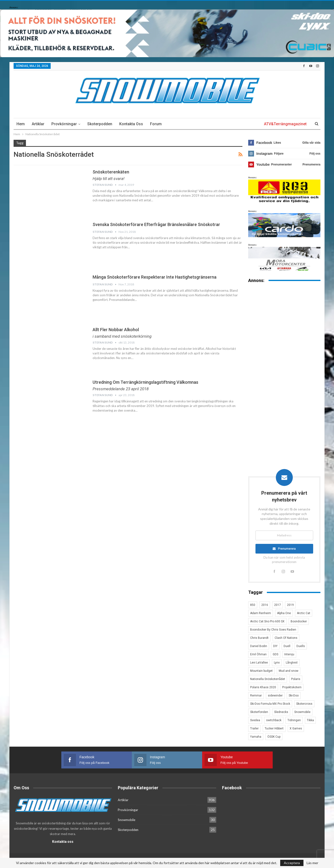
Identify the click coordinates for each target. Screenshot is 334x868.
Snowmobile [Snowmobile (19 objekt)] (302, 712)
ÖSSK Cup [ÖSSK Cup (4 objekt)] (274, 737)
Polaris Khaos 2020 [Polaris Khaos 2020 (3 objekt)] (263, 688)
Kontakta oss (131, 124)
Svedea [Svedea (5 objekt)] (255, 720)
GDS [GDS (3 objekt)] (275, 655)
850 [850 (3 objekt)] (253, 605)
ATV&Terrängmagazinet (285, 124)
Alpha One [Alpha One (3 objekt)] (284, 613)
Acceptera (292, 863)
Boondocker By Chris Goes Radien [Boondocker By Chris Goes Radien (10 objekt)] (273, 630)
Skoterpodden (100, 124)
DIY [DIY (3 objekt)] (275, 646)
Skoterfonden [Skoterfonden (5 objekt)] (259, 712)
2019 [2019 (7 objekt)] (290, 605)
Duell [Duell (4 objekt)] (287, 646)
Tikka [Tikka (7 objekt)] (310, 720)
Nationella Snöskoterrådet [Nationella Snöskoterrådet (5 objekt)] (268, 679)
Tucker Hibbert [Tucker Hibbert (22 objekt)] (274, 729)
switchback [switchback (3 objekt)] (274, 720)
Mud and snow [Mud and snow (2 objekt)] (289, 671)
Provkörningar (64, 124)
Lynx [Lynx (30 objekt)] (277, 663)
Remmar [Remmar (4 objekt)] (256, 696)
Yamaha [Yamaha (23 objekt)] (256, 737)
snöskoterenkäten (111, 172)
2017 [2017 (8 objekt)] (278, 605)
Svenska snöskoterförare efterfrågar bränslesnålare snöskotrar (156, 224)
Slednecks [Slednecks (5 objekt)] (281, 712)
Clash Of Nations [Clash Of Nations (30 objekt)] (286, 638)
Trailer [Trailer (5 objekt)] (254, 729)
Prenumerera (287, 549)
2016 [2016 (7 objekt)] (265, 605)
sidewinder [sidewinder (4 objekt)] (275, 696)
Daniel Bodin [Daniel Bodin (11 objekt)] (259, 646)
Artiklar (38, 124)
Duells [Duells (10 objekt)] (301, 646)
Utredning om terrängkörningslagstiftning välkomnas (145, 382)
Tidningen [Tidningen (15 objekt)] (294, 720)
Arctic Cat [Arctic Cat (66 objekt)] (304, 613)
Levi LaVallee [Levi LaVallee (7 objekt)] (259, 663)
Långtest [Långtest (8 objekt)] (292, 663)
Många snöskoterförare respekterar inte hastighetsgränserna (155, 277)
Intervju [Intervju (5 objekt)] (289, 655)
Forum (156, 124)
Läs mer (312, 863)
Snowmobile (127, 820)
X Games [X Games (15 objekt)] (296, 729)
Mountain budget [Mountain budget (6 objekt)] (261, 671)
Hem (21, 124)
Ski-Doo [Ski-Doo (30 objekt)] (294, 696)
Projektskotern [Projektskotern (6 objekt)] (292, 688)
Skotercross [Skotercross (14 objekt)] (304, 704)
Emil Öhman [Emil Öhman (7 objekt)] (258, 655)
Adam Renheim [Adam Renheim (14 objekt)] (261, 613)
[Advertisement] (284, 362)
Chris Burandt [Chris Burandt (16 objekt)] (259, 638)
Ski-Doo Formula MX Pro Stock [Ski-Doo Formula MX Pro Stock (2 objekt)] (270, 704)
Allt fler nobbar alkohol (116, 330)
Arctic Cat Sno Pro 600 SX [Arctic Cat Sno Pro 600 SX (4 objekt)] (267, 622)
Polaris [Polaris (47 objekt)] (296, 679)
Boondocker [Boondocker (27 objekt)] (299, 622)
